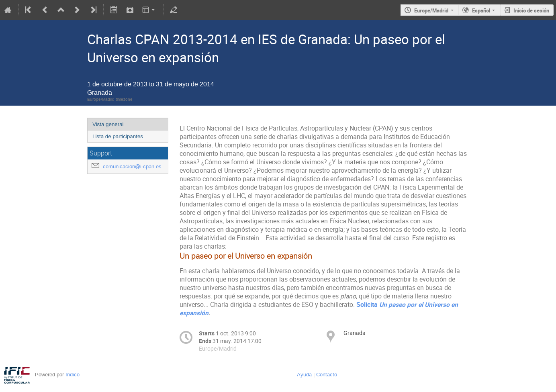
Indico (73, 375)
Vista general (108, 124)
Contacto (327, 375)
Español (481, 10)
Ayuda (304, 375)
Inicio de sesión (531, 10)
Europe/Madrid (431, 10)
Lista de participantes (118, 136)
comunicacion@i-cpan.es (132, 166)
